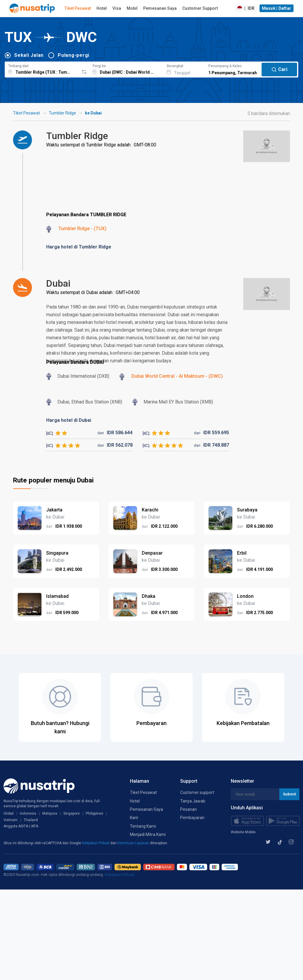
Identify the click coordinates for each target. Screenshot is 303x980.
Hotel (102, 8)
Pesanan (188, 809)
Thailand (31, 820)
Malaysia (50, 813)
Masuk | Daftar (277, 8)
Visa (117, 8)
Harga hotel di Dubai (69, 420)
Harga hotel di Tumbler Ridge (79, 247)
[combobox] (42, 69)
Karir (134, 818)
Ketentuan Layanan (134, 843)
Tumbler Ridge (62, 113)
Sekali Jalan (29, 55)
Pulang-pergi (74, 55)
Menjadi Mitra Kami (148, 834)
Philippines (95, 813)
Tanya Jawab (193, 801)
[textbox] (42, 69)
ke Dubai (93, 113)
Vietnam (11, 820)
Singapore (71, 813)
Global (9, 813)
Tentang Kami (143, 826)
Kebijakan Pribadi (96, 843)
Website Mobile (243, 832)
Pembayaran (192, 818)
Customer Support (200, 8)
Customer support (197, 792)
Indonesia (28, 813)
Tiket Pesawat (78, 8)
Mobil (132, 8)
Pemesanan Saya (160, 8)
